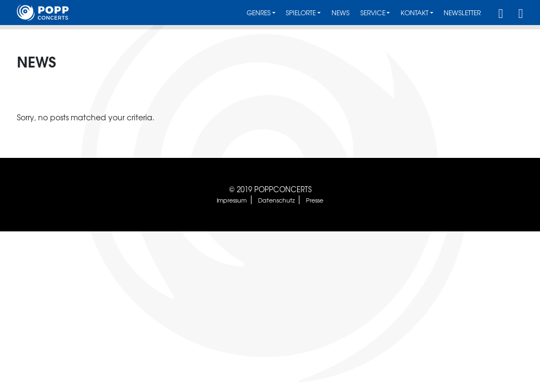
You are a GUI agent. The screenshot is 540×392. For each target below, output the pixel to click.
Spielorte (301, 13)
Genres (259, 13)
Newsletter (462, 13)
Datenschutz (277, 200)
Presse (315, 200)
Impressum (232, 200)
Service (373, 13)
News (340, 13)
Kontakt (415, 13)
